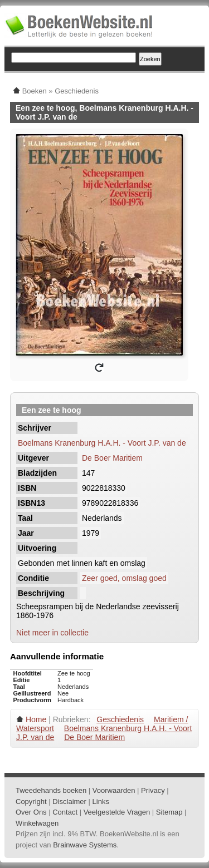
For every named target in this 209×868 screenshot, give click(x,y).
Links (101, 802)
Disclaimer (69, 802)
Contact (65, 812)
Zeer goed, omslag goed (124, 578)
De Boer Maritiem (112, 458)
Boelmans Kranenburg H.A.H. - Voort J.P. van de (102, 443)
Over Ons (31, 812)
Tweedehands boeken (51, 790)
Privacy (153, 790)
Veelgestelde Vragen (117, 812)
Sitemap (169, 812)
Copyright (31, 802)
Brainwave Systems (85, 845)
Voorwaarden (114, 790)
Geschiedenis (120, 719)
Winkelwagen (37, 823)
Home (36, 719)
